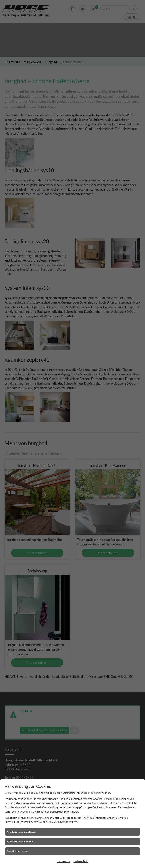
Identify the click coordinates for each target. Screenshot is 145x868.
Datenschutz (81, 861)
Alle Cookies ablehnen (20, 841)
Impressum (63, 861)
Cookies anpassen (17, 851)
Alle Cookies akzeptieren (21, 832)
